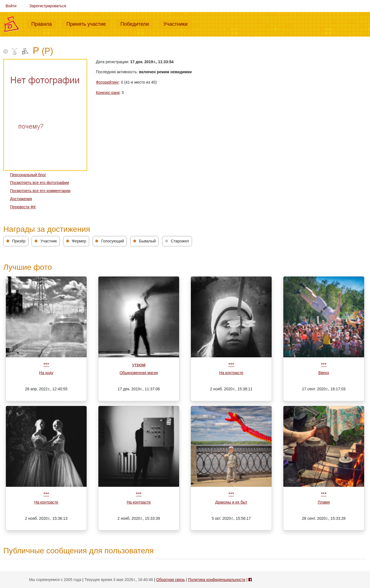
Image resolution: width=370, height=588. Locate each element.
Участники (178, 23)
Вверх (324, 373)
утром (139, 365)
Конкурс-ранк (108, 93)
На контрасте (231, 373)
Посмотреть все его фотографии (40, 183)
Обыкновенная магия (139, 373)
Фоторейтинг (107, 82)
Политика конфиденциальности (217, 580)
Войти (11, 6)
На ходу (46, 373)
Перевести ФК (23, 207)
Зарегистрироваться (48, 6)
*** (46, 365)
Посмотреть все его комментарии (40, 191)
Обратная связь (170, 580)
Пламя (324, 502)
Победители (137, 23)
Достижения (21, 199)
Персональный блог (28, 175)
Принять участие (88, 23)
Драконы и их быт (231, 502)
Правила (44, 23)
